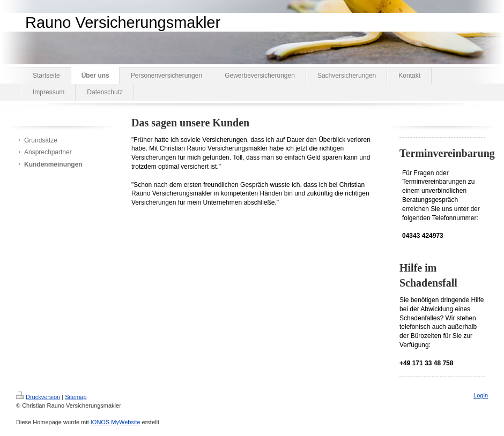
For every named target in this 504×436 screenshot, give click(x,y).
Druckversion (38, 397)
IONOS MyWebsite (116, 422)
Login (481, 395)
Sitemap (76, 397)
